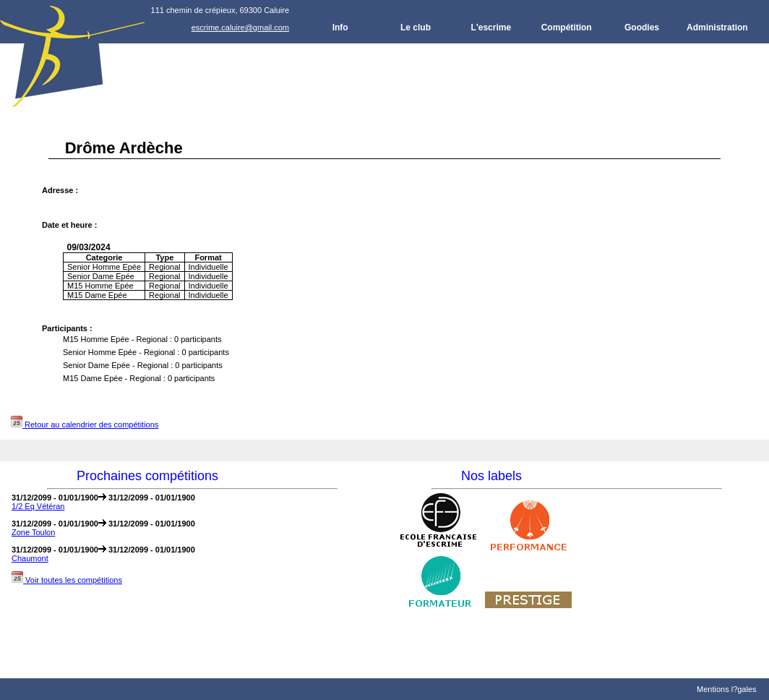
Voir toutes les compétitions (67, 580)
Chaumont (30, 558)
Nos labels (491, 476)
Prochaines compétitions (147, 476)
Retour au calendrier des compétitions (85, 424)
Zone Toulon (33, 532)
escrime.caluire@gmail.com (240, 27)
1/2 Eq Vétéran (38, 506)
